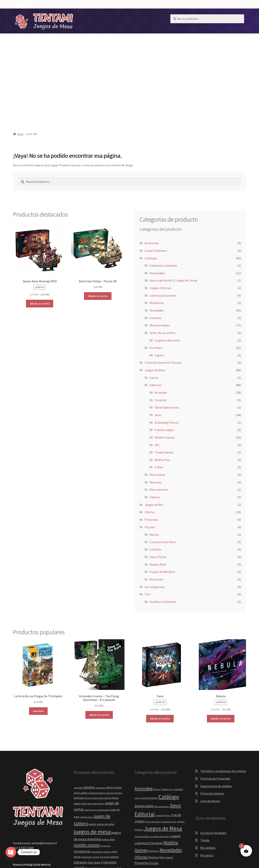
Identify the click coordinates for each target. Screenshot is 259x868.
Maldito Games (165, 363)
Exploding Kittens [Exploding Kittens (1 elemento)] (163, 741)
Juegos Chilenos (160, 214)
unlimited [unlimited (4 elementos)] (106, 807)
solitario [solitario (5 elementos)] (114, 783)
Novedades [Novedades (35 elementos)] (171, 776)
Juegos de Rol (154, 430)
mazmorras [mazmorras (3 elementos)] (105, 772)
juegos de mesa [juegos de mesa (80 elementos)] (92, 757)
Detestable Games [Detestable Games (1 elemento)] (162, 732)
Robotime (156, 505)
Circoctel (161, 326)
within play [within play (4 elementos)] (117, 807)
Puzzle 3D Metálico (162, 498)
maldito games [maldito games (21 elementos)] (87, 771)
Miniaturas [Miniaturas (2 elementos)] (154, 777)
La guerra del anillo (167, 266)
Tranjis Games (164, 378)
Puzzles (181, 36)
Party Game (157, 400)
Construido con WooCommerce (34, 846)
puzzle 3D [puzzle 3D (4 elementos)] (105, 783)
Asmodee (161, 318)
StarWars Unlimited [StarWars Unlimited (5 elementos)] (157, 810)
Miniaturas (157, 229)
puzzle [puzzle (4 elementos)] (96, 783)
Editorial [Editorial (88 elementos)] (145, 740)
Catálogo (110, 36)
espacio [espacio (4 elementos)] (110, 719)
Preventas (151, 445)
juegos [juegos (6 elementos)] (92, 750)
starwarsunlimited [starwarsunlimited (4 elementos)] (108, 794)
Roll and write (159, 415)
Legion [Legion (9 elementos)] (176, 762)
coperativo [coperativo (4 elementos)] (101, 713)
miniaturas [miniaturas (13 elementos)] (82, 777)
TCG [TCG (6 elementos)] (137, 816)
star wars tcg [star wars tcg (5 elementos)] (91, 794)
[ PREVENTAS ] (26, 45)
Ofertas (150, 438)
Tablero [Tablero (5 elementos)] (176, 810)
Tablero (155, 423)
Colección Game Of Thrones (163, 288)
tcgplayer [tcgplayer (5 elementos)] (79, 800)
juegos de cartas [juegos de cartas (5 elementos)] (106, 750)
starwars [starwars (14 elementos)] (80, 788)
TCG (163, 36)
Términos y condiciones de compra (223, 697)
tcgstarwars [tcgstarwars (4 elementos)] (90, 800)
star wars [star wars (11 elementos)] (94, 788)
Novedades (58, 36)
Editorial (155, 311)
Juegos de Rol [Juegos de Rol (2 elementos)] (142, 762)
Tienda (205, 766)
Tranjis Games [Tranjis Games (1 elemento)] (147, 816)
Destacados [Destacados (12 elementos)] (144, 732)
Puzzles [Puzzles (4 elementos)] (154, 789)
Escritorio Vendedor (213, 759)
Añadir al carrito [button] (40, 229)
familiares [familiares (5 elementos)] (79, 724)
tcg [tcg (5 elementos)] (119, 794)
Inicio (20, 60)
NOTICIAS (37, 36)
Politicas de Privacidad (215, 704)
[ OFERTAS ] (51, 45)
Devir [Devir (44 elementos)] (176, 731)
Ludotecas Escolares (163, 221)
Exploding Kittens (167, 348)
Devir (158, 341)
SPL (157, 371)
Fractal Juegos (164, 356)
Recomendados (84, 36)
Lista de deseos (210, 727)
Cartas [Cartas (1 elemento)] (137, 724)
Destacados (157, 199)
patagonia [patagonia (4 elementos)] (87, 783)
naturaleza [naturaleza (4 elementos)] (97, 777)
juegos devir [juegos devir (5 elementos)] (109, 765)
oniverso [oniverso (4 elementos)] (107, 777)
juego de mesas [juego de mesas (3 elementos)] (87, 743)
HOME (20, 36)
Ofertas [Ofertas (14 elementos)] (141, 783)
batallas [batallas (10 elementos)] (89, 713)
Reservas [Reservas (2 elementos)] (175, 797)
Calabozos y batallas (163, 191)
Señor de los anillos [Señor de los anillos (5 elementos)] (156, 804)
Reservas (156, 408)
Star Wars (156, 273)
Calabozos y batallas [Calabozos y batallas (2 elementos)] (172, 715)
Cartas (154, 303)
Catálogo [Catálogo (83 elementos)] (169, 722)
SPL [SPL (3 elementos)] (172, 804)
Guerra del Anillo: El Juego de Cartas (173, 206)
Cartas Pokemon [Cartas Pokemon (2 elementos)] (149, 724)
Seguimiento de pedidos (216, 712)
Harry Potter (158, 483)
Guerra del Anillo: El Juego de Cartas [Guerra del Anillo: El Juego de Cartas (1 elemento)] (161, 747)
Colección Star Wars (163, 468)
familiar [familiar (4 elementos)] (118, 719)
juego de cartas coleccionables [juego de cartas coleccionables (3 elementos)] (97, 736)
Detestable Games (167, 333)
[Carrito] (236, 36)
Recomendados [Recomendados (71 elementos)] (152, 796)
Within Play (162, 386)
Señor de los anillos (163, 259)
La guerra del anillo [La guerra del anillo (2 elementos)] (160, 762)
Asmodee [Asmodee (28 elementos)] (144, 714)
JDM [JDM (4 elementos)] (84, 729)
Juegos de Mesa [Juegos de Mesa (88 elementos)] (163, 754)
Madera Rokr (158, 490)
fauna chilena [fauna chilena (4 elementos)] (91, 724)
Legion (159, 281)
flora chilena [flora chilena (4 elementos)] (105, 724)
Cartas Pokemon (156, 176)
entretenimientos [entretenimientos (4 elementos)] (97, 719)
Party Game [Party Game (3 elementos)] (166, 783)
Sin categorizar (155, 513)
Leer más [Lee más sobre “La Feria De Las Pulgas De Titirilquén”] (38, 637)
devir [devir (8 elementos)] (110, 713)
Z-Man (159, 393)
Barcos (154, 460)
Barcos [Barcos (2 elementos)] (157, 715)
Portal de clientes (212, 719)
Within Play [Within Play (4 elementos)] (160, 816)
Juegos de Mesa (138, 36)
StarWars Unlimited (163, 527)
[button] (110, 36)
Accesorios (152, 169)
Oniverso (156, 244)
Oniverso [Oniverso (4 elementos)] (154, 783)
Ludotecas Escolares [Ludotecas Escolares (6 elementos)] (149, 769)
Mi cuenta (207, 781)
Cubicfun (155, 475)
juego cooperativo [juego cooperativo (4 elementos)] (95, 729)
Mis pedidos (208, 773)
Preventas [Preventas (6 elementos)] (142, 789)
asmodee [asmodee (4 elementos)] (78, 713)
